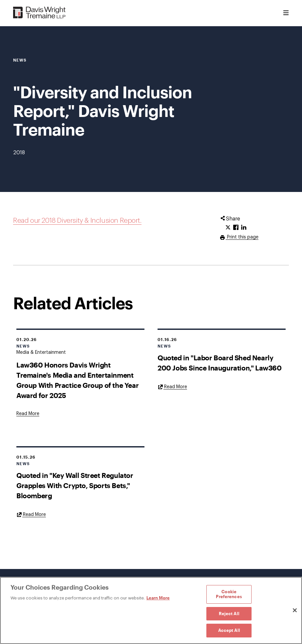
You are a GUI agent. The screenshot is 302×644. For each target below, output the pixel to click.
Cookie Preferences (229, 594)
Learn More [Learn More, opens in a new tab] (158, 598)
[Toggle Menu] (286, 13)
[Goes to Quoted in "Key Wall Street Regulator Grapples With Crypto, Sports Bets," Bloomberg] (31, 514)
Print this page (242, 237)
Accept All (229, 630)
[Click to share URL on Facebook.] (236, 228)
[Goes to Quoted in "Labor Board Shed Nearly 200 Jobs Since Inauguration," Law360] (172, 387)
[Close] (295, 610)
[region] (151, 610)
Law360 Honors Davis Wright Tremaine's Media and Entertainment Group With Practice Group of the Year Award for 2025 (77, 380)
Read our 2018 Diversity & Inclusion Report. (77, 221)
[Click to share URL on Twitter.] (228, 228)
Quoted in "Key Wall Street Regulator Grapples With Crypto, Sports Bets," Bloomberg (75, 485)
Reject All (229, 614)
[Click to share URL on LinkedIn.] (244, 228)
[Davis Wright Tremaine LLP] (39, 13)
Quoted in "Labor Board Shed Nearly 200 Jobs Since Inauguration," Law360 (220, 363)
